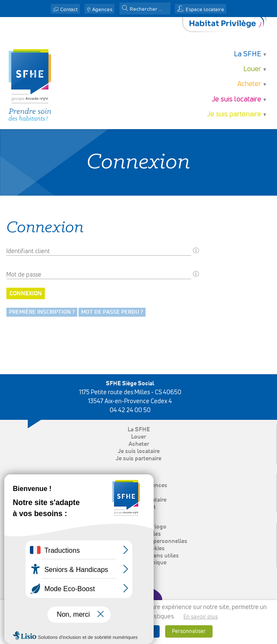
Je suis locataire (236, 100)
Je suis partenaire (234, 114)
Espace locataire (205, 10)
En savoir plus (201, 617)
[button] (125, 9)
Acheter (249, 84)
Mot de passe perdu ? (112, 312)
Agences (102, 10)
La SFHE (248, 54)
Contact (69, 10)
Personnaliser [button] (189, 631)
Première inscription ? (42, 312)
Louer (252, 69)
